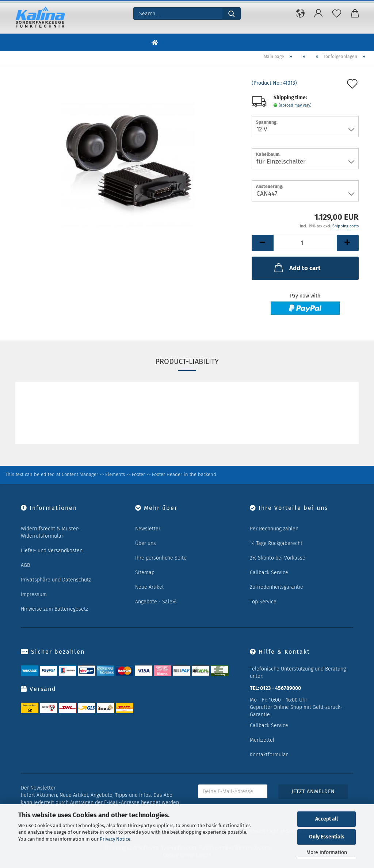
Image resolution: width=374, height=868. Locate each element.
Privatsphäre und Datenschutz (56, 580)
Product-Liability (187, 361)
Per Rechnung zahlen (274, 529)
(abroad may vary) (295, 105)
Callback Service (269, 573)
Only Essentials (327, 837)
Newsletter (148, 529)
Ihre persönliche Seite (161, 558)
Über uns (146, 543)
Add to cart (297, 268)
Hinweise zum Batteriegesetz (54, 609)
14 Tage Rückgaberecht (276, 543)
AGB (25, 565)
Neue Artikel (149, 587)
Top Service (263, 602)
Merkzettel (262, 740)
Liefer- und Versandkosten (52, 551)
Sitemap (145, 573)
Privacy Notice (115, 839)
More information (327, 852)
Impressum (34, 594)
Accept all (327, 819)
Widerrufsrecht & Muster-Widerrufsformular (50, 532)
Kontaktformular (269, 755)
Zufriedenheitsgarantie (276, 587)
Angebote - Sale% (156, 602)
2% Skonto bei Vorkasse (278, 558)
